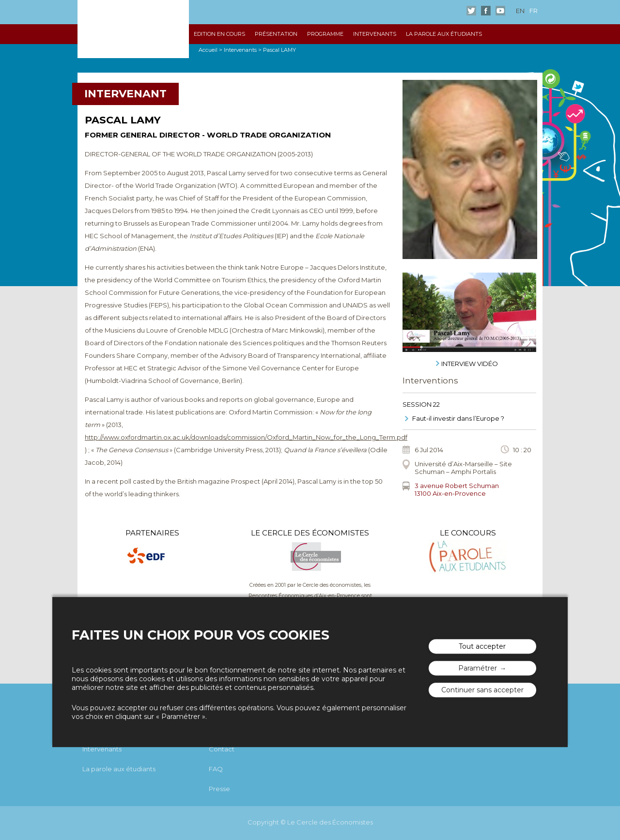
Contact (222, 749)
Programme (325, 34)
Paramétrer (478, 669)
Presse (219, 789)
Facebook (486, 11)
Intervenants (375, 34)
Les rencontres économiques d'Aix (133, 29)
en (520, 11)
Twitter (471, 11)
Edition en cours (219, 34)
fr (534, 11)
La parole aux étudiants (444, 34)
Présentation (276, 34)
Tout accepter (482, 647)
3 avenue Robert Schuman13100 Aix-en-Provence (457, 489)
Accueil (208, 50)
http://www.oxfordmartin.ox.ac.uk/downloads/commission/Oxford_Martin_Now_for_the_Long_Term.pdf (246, 437)
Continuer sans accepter (482, 690)
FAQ (216, 769)
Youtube (500, 11)
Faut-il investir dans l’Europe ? (458, 418)
